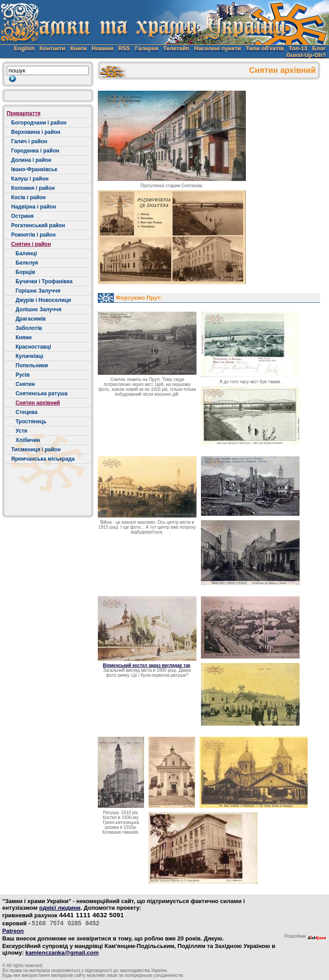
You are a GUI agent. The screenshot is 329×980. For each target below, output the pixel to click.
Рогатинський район (38, 225)
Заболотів (29, 328)
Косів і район (28, 197)
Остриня (22, 216)
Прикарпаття (24, 113)
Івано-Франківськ (34, 169)
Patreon (13, 931)
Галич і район (29, 141)
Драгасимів (31, 319)
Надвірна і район (34, 207)
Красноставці (33, 347)
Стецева (26, 412)
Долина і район (31, 160)
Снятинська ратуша (42, 394)
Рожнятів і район (33, 235)
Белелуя (27, 263)
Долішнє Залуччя (38, 309)
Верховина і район (36, 132)
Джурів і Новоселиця (43, 300)
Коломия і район (33, 188)
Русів (23, 375)
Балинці (26, 253)
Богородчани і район (39, 123)
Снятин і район (31, 244)
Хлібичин (28, 440)
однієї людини (60, 908)
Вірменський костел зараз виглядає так (146, 665)
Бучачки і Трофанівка (44, 281)
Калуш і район (30, 179)
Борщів (25, 272)
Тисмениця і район (36, 450)
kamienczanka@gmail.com (62, 953)
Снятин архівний (38, 403)
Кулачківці (29, 356)
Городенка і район (35, 151)
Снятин (25, 384)
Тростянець (31, 422)
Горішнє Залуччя (38, 291)
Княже (24, 337)
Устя (21, 431)
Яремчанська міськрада (43, 459)
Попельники (32, 365)
